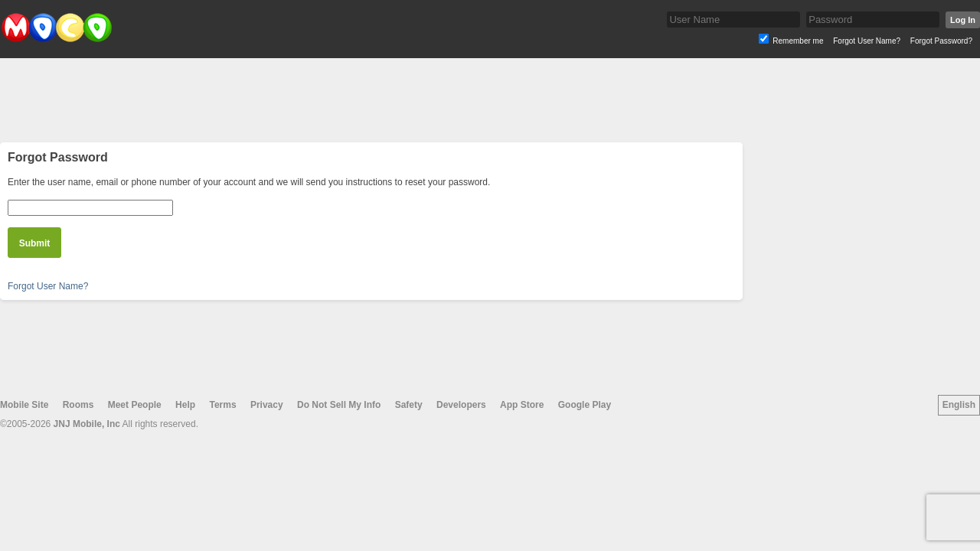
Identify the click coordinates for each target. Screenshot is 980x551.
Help (185, 405)
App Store (522, 405)
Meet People (135, 405)
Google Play (585, 405)
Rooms (78, 405)
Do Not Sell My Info (339, 405)
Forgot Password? (941, 41)
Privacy (267, 405)
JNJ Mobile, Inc (87, 424)
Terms (222, 405)
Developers (461, 405)
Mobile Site (24, 405)
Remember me (798, 41)
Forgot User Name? (867, 41)
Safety (409, 405)
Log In (963, 20)
